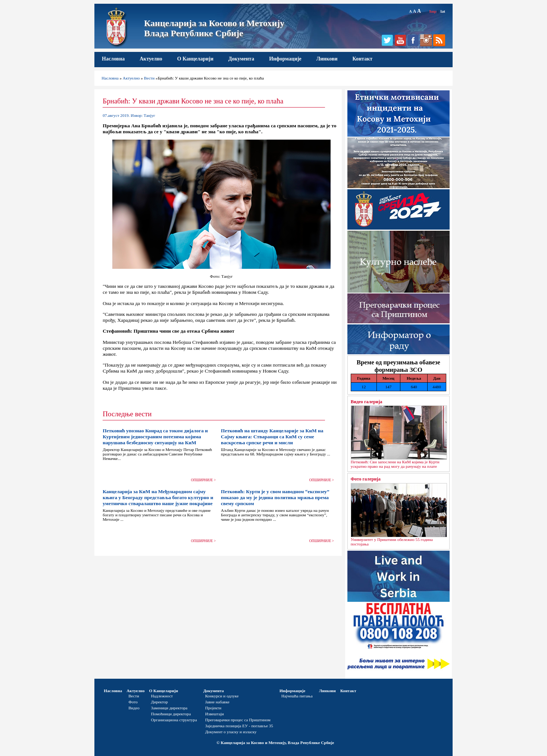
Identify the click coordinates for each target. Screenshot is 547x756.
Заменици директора (169, 708)
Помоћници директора (171, 714)
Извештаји (215, 714)
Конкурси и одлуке (222, 696)
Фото (133, 702)
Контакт (363, 59)
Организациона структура (174, 720)
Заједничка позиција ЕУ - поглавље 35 (239, 726)
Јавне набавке (217, 702)
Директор (160, 702)
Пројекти (213, 708)
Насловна (113, 59)
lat (443, 11)
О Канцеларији (195, 59)
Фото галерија (366, 479)
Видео (134, 708)
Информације (285, 59)
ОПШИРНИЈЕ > (204, 480)
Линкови (327, 59)
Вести (149, 78)
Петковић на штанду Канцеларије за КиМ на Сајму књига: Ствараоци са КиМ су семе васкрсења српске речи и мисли (272, 437)
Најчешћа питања (297, 696)
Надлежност (162, 696)
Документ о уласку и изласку (231, 732)
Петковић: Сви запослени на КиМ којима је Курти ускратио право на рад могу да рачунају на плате (395, 464)
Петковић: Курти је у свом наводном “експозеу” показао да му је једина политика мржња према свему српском (275, 497)
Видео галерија (367, 402)
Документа (241, 59)
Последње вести (127, 414)
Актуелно (151, 59)
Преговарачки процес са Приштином (238, 720)
